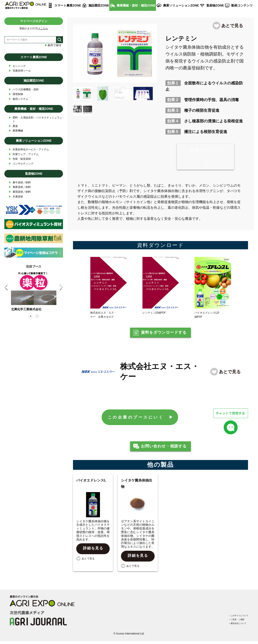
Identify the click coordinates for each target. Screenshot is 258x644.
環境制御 (16, 94)
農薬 (13, 126)
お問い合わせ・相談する (164, 451)
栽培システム (18, 99)
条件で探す (53, 45)
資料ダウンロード (207, 157)
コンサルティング (21, 164)
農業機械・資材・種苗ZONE (136, 5)
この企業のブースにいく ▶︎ (141, 420)
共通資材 (16, 197)
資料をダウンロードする (164, 334)
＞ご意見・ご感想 (233, 621)
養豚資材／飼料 (20, 187)
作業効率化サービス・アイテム (29, 150)
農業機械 (16, 131)
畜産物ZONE (215, 5)
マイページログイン (34, 21)
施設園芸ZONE (99, 5)
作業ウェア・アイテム (24, 154)
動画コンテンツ (242, 5)
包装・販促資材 (20, 159)
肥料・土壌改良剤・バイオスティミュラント (35, 119)
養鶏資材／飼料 (20, 192)
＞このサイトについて (235, 615)
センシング (17, 66)
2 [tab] (37, 316)
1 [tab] (30, 316)
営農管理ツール (20, 71)
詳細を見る (93, 554)
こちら (44, 28)
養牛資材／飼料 (20, 183)
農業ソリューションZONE (181, 5)
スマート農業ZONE (68, 5)
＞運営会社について (234, 626)
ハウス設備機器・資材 (24, 90)
